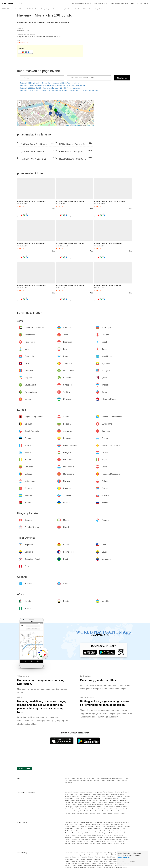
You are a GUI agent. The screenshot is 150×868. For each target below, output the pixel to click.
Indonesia (126, 792)
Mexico (113, 809)
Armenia (82, 792)
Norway (100, 807)
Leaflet (67, 125)
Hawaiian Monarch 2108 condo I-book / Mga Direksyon (43, 22)
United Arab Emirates (72, 792)
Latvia (116, 805)
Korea (94, 794)
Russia (100, 809)
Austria (67, 800)
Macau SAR (76, 796)
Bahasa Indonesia (118, 778)
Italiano (103, 781)
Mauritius (116, 813)
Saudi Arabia (111, 796)
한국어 (94, 778)
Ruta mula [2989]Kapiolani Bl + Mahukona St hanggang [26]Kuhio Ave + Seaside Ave (50, 88)
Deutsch (90, 781)
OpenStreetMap (76, 125)
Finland (88, 803)
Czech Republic (114, 800)
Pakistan (98, 796)
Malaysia (84, 796)
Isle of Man (87, 805)
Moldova (122, 805)
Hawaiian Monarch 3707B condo (109, 202)
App (133, 3)
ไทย (98, 778)
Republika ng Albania (120, 798)
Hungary (68, 805)
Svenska (124, 781)
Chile (92, 811)
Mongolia (68, 796)
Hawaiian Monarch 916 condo (108, 286)
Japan (81, 794)
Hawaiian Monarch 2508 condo (109, 244)
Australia (92, 813)
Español (97, 781)
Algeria (104, 813)
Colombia (98, 811)
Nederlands (69, 783)
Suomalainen (111, 781)
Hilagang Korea (107, 798)
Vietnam (89, 798)
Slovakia (81, 809)
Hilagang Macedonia (80, 807)
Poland (106, 807)
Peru (87, 813)
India (72, 794)
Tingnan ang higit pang (90, 91)
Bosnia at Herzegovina (78, 800)
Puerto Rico (106, 811)
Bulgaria (96, 800)
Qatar (104, 796)
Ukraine (94, 809)
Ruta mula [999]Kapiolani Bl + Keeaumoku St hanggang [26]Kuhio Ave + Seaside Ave (50, 83)
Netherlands (92, 807)
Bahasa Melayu (106, 778)
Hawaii (73, 811)
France (94, 803)
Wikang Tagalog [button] (143, 3)
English (73, 778)
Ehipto (110, 813)
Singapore (120, 796)
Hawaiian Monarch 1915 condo (71, 202)
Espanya (81, 803)
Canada (106, 809)
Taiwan (83, 798)
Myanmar (121, 794)
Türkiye (77, 798)
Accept (133, 862)
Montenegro (69, 807)
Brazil (74, 813)
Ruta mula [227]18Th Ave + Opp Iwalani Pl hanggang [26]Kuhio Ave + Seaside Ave (49, 91)
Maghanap (122, 78)
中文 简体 (87, 778)
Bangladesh (98, 792)
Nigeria (123, 813)
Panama (119, 809)
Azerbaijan (90, 792)
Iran (76, 794)
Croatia (74, 805)
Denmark (68, 803)
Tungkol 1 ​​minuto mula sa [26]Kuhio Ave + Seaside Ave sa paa (39, 37)
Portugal (112, 807)
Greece (126, 803)
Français (83, 781)
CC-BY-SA (91, 125)
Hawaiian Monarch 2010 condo (71, 286)
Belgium (89, 800)
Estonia (75, 803)
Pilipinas (91, 796)
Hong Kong (118, 792)
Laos (108, 794)
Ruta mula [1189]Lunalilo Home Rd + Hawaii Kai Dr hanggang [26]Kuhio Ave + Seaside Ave (53, 86)
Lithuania (100, 805)
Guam (99, 813)
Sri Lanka (114, 794)
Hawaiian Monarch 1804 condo (32, 286)
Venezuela (80, 813)
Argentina (80, 811)
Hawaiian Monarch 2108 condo (45, 15)
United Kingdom (102, 803)
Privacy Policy (124, 857)
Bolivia (86, 811)
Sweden (67, 809)
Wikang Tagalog (74, 781)
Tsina (105, 792)
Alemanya (123, 800)
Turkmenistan (69, 798)
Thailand (127, 796)
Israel (67, 794)
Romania (119, 807)
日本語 (67, 778)
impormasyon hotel (100, 3)
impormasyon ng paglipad (119, 3)
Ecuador (114, 811)
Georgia (111, 792)
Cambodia (87, 794)
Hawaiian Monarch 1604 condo (32, 244)
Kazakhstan (101, 794)
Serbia (125, 807)
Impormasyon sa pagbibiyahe (80, 3)
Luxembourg (108, 805)
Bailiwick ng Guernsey (116, 803)
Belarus (88, 809)
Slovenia (74, 809)
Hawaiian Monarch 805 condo (70, 244)
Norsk (118, 781)
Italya (94, 805)
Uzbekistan (97, 798)
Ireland (80, 805)
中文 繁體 (80, 778)
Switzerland (103, 800)
